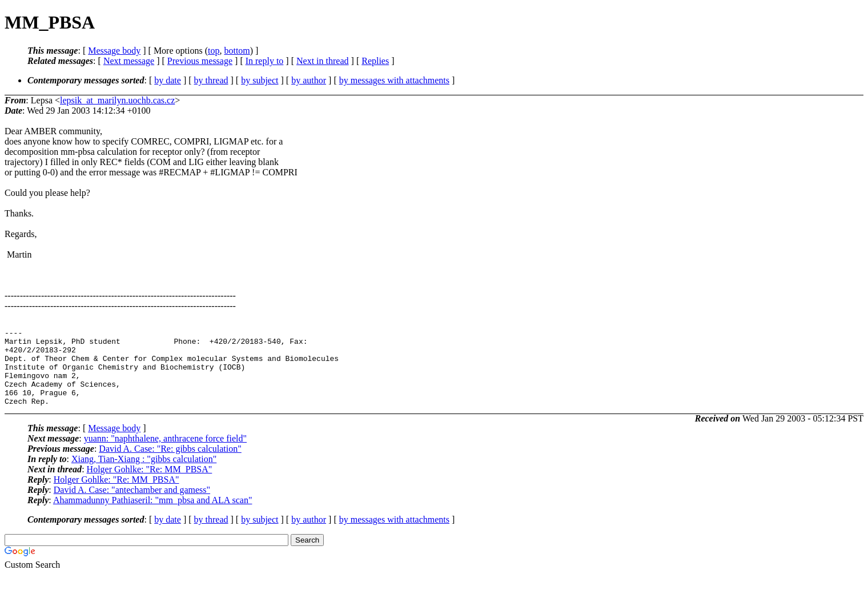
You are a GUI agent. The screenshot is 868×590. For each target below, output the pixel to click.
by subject (260, 80)
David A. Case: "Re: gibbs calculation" (170, 464)
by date (168, 80)
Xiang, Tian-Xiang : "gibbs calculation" (144, 474)
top (214, 51)
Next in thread (323, 61)
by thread (211, 80)
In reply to (265, 61)
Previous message (200, 61)
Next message (129, 61)
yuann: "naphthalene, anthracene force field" (165, 454)
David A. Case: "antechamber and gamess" (132, 505)
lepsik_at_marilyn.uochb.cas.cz (117, 100)
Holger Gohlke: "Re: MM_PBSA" (150, 485)
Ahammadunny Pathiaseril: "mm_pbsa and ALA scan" (153, 515)
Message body (114, 51)
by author (309, 80)
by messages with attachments (394, 80)
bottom (237, 51)
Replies (375, 61)
